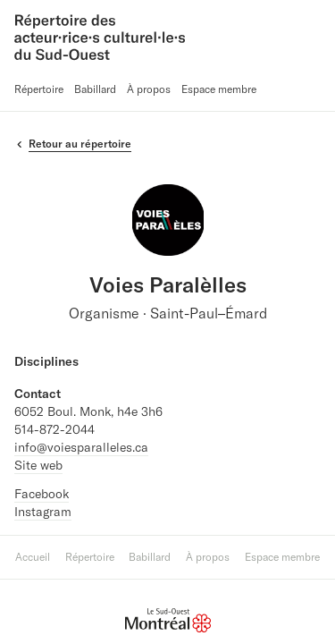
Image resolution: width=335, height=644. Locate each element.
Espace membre (219, 89)
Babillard (95, 89)
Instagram (43, 512)
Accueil (33, 557)
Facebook (42, 494)
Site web (38, 465)
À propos (149, 89)
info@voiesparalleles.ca (81, 447)
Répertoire (39, 89)
